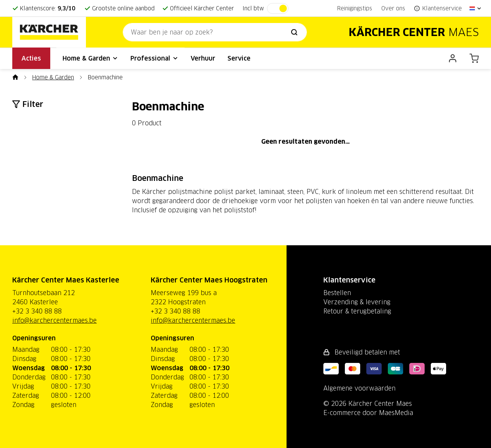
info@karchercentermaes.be (54, 320)
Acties (31, 58)
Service (239, 58)
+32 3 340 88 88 (37, 311)
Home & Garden (90, 58)
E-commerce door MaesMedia (368, 413)
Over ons (393, 8)
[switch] (278, 8)
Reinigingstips (355, 8)
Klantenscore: (48, 8)
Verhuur (203, 58)
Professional (154, 58)
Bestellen (337, 293)
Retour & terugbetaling (357, 311)
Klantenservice (349, 280)
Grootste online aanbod (123, 8)
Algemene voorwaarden (359, 388)
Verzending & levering (357, 302)
